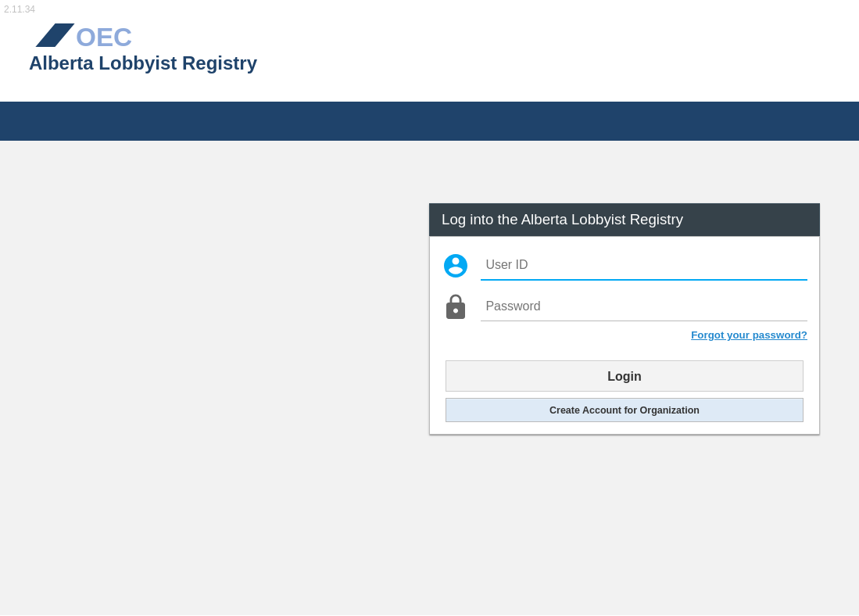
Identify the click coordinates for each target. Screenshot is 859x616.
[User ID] (644, 265)
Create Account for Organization (625, 410)
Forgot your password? (749, 335)
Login (625, 376)
